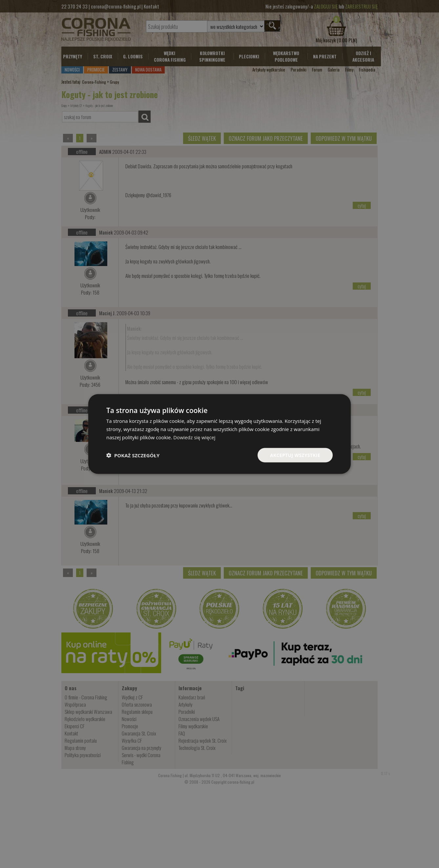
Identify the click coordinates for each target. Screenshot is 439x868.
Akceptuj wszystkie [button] (295, 455)
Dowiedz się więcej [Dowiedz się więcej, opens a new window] (195, 437)
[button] (133, 455)
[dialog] (219, 434)
